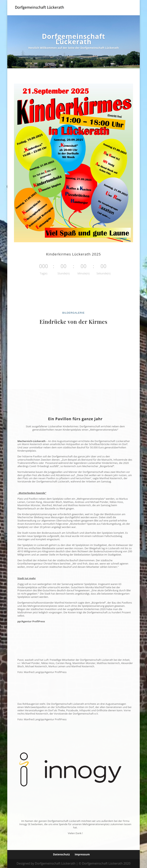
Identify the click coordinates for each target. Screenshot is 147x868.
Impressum (82, 854)
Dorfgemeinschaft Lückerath (74, 40)
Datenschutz (61, 854)
